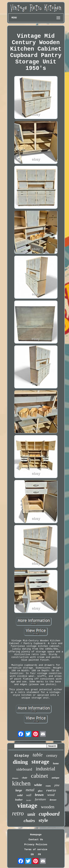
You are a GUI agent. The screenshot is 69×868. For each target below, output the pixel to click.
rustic (51, 791)
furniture (40, 799)
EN (32, 854)
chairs (29, 821)
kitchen (21, 783)
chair (25, 778)
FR (39, 854)
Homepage (36, 835)
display (22, 756)
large (19, 790)
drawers (15, 778)
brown (39, 795)
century (52, 755)
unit (31, 814)
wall (29, 795)
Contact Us (36, 840)
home (56, 763)
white (38, 785)
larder (29, 800)
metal (30, 790)
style (43, 820)
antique (56, 778)
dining (20, 762)
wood (51, 795)
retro (18, 813)
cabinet (39, 776)
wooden (48, 807)
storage (40, 762)
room (48, 786)
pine (57, 785)
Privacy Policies (36, 845)
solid (20, 795)
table (38, 755)
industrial (45, 769)
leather (19, 800)
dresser (53, 800)
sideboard (24, 769)
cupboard (49, 814)
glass (40, 791)
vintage (27, 806)
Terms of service (36, 850)
